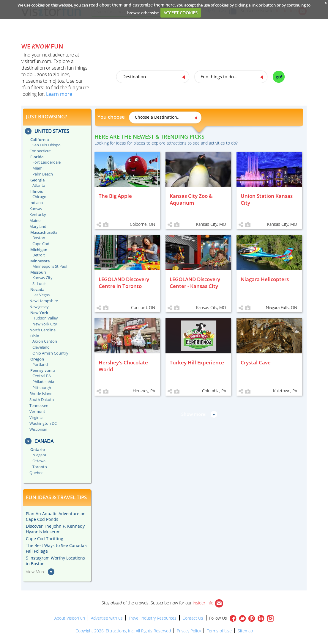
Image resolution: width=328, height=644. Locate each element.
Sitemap (245, 631)
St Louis (39, 283)
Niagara (39, 455)
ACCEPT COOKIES (180, 13)
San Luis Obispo (46, 145)
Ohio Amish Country (50, 353)
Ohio (35, 336)
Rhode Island (41, 394)
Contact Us (193, 618)
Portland (40, 364)
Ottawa (39, 461)
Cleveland (41, 347)
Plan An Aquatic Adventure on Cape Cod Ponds (56, 516)
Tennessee (39, 405)
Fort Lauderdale (46, 162)
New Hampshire (44, 301)
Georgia (38, 180)
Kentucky (38, 214)
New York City (45, 324)
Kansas (36, 209)
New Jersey (39, 307)
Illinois (37, 191)
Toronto (40, 467)
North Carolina (42, 330)
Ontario (38, 449)
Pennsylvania (43, 370)
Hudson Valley (45, 318)
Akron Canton (45, 341)
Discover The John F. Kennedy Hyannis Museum (55, 529)
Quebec (36, 473)
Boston (39, 238)
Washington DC (43, 423)
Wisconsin (38, 429)
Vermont (37, 411)
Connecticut (40, 151)
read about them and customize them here (132, 5)
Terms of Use (219, 631)
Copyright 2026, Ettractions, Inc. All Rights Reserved (123, 631)
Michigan (39, 250)
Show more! (194, 414)
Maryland (38, 226)
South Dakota (42, 399)
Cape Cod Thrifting (45, 539)
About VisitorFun (70, 618)
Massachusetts (44, 232)
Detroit (39, 255)
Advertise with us (107, 618)
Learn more (59, 94)
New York (39, 313)
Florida (37, 157)
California (40, 140)
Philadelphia (43, 382)
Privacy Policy (189, 631)
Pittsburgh (42, 388)
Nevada (37, 289)
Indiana (36, 203)
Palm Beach (43, 174)
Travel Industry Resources (153, 618)
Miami (38, 168)
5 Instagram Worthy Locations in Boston (55, 561)
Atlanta (39, 185)
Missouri (38, 272)
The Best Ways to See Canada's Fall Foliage (57, 548)
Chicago (39, 197)
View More (36, 572)
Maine (35, 220)
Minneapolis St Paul (50, 266)
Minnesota (40, 261)
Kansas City (42, 278)
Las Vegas (41, 295)
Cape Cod (41, 244)
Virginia (36, 417)
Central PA (42, 376)
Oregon (37, 359)
